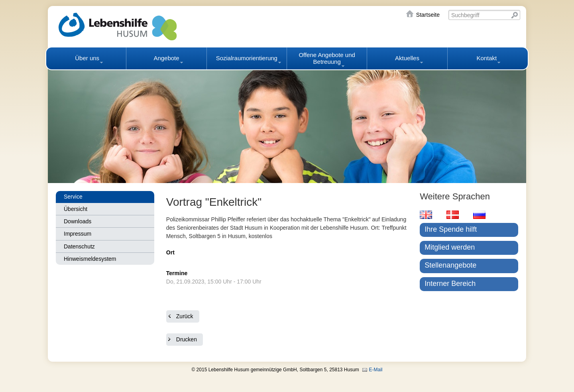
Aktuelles (407, 58)
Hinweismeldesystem (90, 259)
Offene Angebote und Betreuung (327, 58)
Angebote (166, 58)
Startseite (428, 15)
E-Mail (376, 370)
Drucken (187, 339)
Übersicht (76, 209)
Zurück (185, 316)
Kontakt (487, 58)
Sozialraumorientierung (247, 58)
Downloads (78, 221)
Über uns (87, 58)
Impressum (78, 234)
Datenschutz (79, 246)
